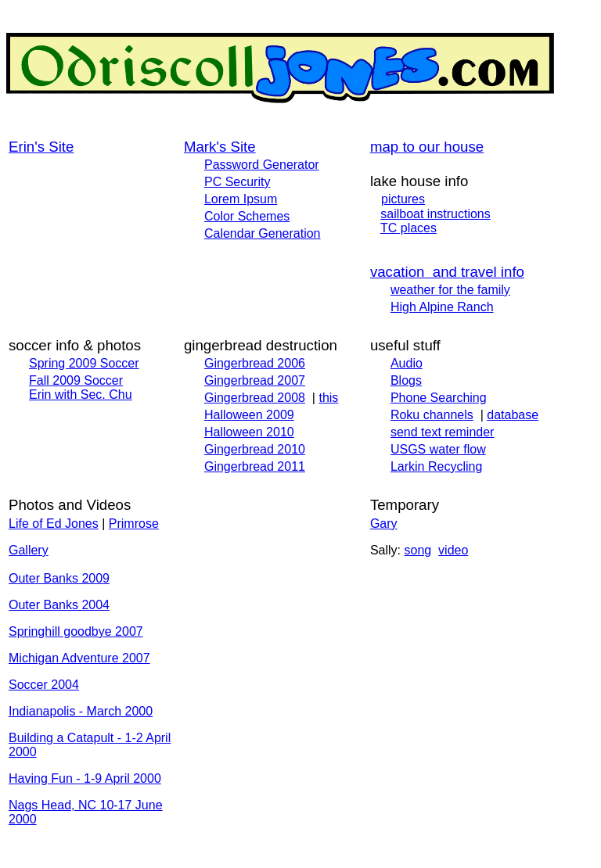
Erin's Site (41, 147)
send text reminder (443, 432)
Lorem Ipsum (241, 199)
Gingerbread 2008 (255, 398)
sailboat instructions (435, 214)
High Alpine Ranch (442, 307)
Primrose (134, 524)
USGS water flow (438, 449)
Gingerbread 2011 (255, 466)
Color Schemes (247, 216)
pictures (403, 199)
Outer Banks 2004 (59, 605)
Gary (384, 524)
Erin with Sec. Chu (81, 395)
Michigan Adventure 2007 (79, 658)
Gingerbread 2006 (255, 363)
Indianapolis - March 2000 (81, 711)
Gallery (29, 550)
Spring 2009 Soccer (84, 363)
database (513, 415)
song (417, 550)
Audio (407, 363)
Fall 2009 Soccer (76, 380)
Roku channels (432, 415)
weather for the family (450, 290)
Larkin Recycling (436, 466)
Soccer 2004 (44, 685)
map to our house (427, 147)
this (328, 398)
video (453, 550)
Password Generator (262, 165)
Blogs (406, 380)
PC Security (237, 182)
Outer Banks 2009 (59, 578)
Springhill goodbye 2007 (76, 631)
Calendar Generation (263, 233)
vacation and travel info (447, 272)
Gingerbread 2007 (255, 380)
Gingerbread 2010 (255, 449)
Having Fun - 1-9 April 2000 (85, 778)
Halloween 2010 (249, 432)
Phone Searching (439, 398)
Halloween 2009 (249, 415)
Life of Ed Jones (54, 524)
